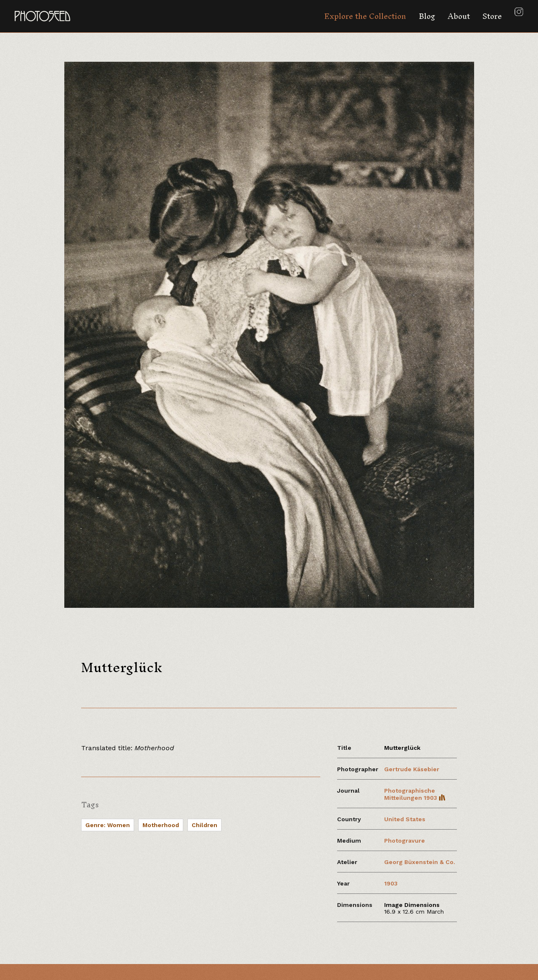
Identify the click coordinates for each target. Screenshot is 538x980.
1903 (391, 883)
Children (204, 825)
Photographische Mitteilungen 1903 (415, 794)
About (459, 16)
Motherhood (161, 825)
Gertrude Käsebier (412, 769)
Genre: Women (108, 825)
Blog (427, 16)
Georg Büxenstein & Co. (420, 862)
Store (492, 16)
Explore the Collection (365, 16)
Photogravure (405, 841)
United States (405, 819)
